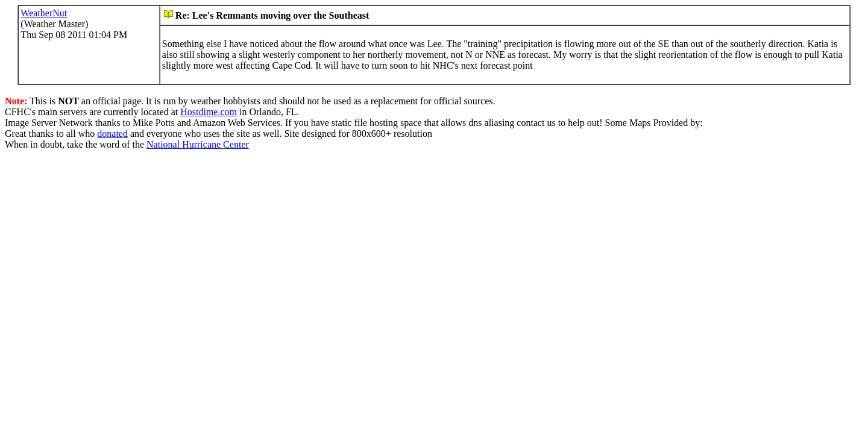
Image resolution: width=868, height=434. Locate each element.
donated (112, 134)
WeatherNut (44, 13)
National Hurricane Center (198, 144)
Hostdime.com (209, 112)
